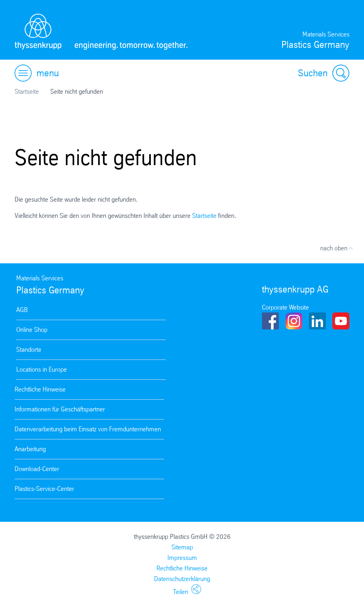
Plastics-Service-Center (44, 489)
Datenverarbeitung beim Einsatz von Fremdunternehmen (88, 429)
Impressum (182, 558)
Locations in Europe (42, 369)
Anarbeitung (30, 449)
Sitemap (182, 547)
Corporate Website (285, 307)
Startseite (27, 91)
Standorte (29, 350)
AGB (22, 310)
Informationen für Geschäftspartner (60, 409)
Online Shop (32, 330)
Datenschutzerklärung (182, 579)
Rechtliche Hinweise (40, 389)
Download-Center (37, 469)
